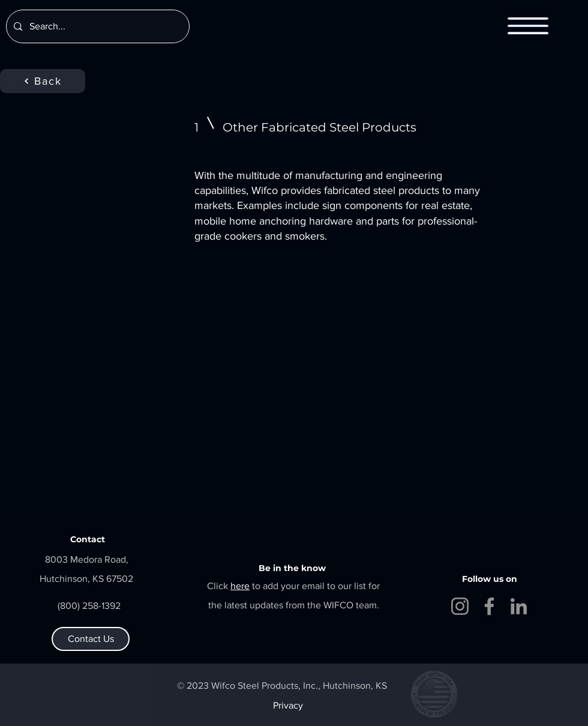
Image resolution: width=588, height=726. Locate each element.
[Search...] (97, 26)
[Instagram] (460, 606)
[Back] (43, 81)
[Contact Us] (91, 639)
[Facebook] (489, 606)
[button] (528, 26)
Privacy (288, 705)
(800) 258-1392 (89, 606)
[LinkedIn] (519, 606)
